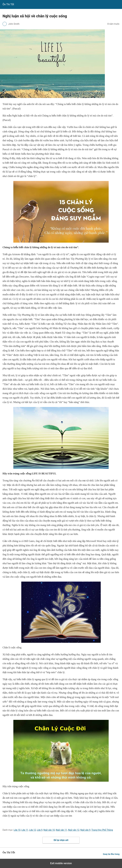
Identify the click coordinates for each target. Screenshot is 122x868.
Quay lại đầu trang (111, 854)
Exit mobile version (61, 863)
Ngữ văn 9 (85, 830)
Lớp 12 (33, 830)
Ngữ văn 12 (74, 830)
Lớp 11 (25, 830)
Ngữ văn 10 (49, 830)
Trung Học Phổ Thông (102, 830)
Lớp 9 (40, 830)
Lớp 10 (17, 830)
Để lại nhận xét (61, 840)
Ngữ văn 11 (61, 830)
